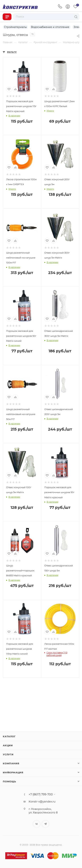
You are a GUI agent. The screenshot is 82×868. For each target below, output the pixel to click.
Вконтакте (37, 824)
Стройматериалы (15, 27)
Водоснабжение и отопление (50, 27)
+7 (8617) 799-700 (41, 795)
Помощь (9, 781)
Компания (11, 763)
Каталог (9, 736)
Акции (8, 745)
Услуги (8, 754)
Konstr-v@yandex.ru (42, 801)
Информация (13, 772)
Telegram (45, 824)
